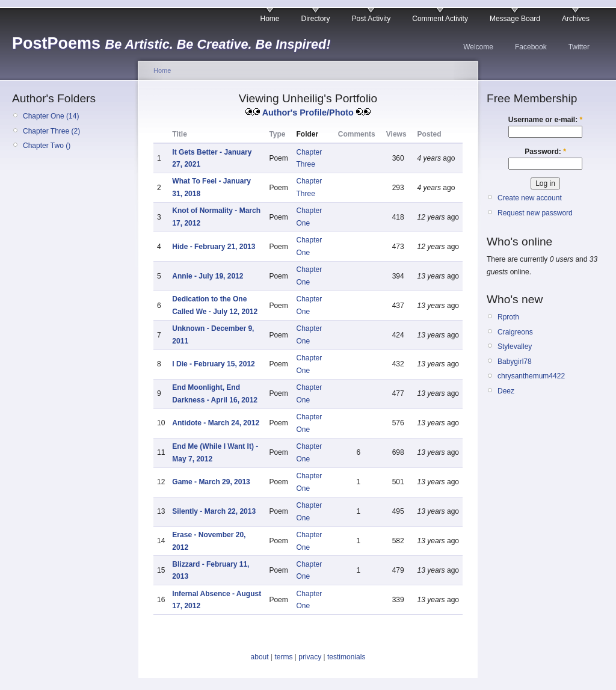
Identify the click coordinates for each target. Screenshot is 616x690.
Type (277, 134)
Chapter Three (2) (51, 131)
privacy (310, 657)
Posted (430, 134)
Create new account (530, 198)
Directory (316, 19)
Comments (357, 134)
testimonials (346, 657)
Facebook (531, 47)
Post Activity (371, 19)
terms (283, 657)
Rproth (508, 317)
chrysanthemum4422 (531, 376)
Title (179, 134)
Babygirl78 (515, 362)
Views (396, 134)
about (260, 657)
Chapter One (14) (51, 116)
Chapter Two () (47, 146)
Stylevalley (515, 347)
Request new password (535, 213)
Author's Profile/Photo (308, 112)
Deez (506, 391)
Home (270, 19)
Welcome (478, 47)
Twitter (579, 47)
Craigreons (515, 332)
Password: (545, 152)
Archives (576, 19)
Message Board (515, 19)
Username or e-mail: (545, 120)
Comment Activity (440, 19)
